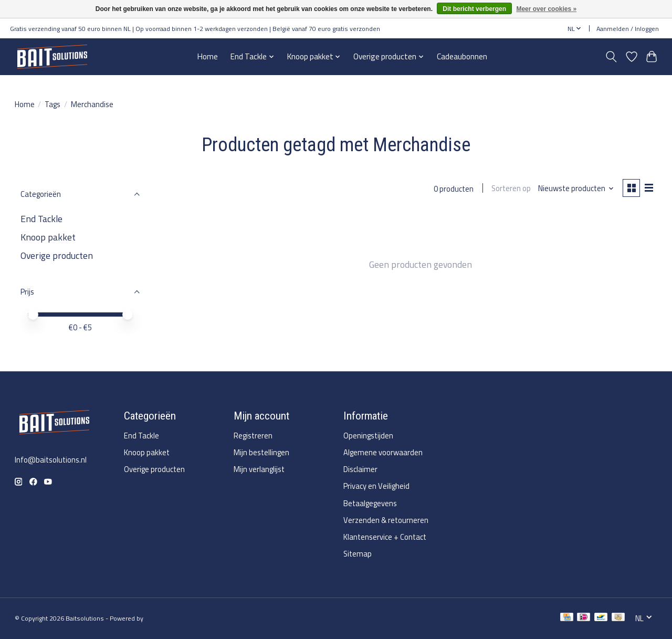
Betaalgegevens (370, 503)
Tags (52, 104)
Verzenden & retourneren (386, 520)
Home (208, 56)
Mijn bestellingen (261, 452)
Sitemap (358, 554)
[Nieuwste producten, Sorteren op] (575, 189)
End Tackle (41, 219)
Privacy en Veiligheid (376, 486)
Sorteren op (510, 189)
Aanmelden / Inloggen (628, 29)
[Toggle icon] (611, 57)
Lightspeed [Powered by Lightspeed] (161, 618)
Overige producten (57, 255)
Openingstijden (368, 436)
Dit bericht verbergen (474, 9)
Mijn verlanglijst (259, 469)
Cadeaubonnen (462, 56)
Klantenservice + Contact (385, 537)
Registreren (253, 436)
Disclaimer (360, 469)
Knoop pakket (48, 237)
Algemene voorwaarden (383, 452)
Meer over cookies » (546, 9)
